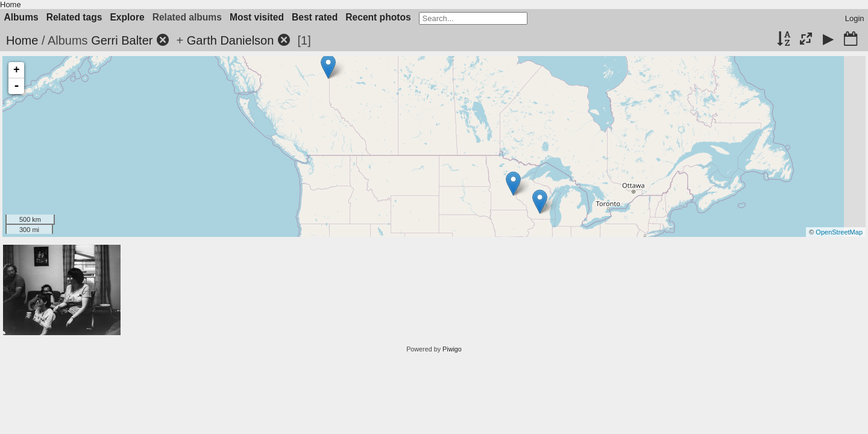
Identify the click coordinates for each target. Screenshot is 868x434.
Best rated (315, 17)
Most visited (257, 17)
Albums (21, 17)
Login (855, 18)
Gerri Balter (122, 40)
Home (11, 5)
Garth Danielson (231, 40)
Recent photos (378, 17)
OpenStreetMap (839, 232)
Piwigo (452, 349)
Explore (127, 17)
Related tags (74, 17)
